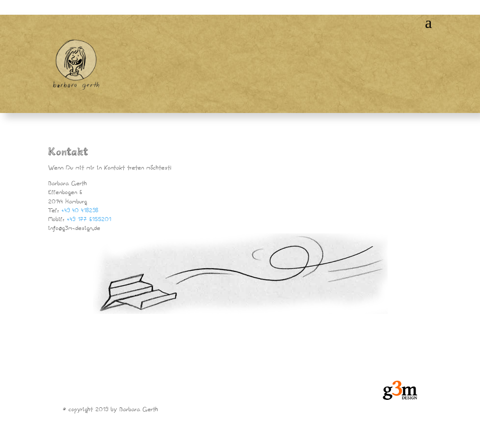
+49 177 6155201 (89, 220)
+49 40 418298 (80, 211)
